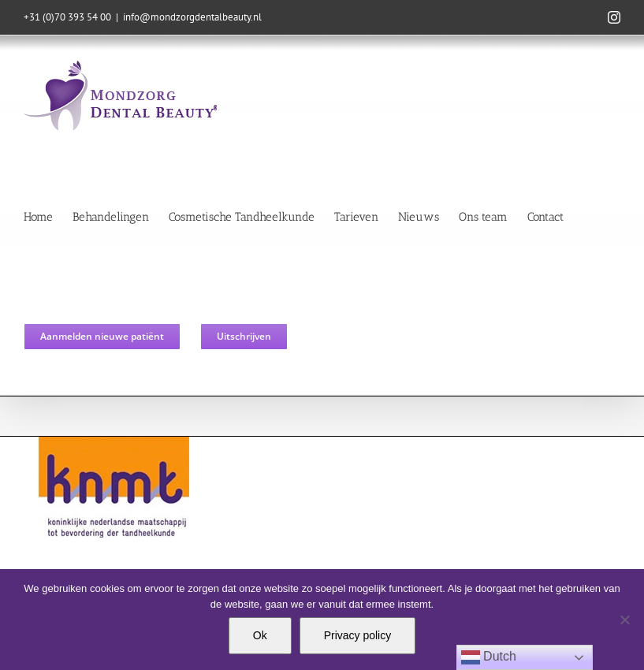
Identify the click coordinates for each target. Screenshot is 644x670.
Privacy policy (358, 635)
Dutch (489, 657)
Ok (260, 635)
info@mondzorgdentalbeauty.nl (192, 17)
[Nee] (624, 620)
